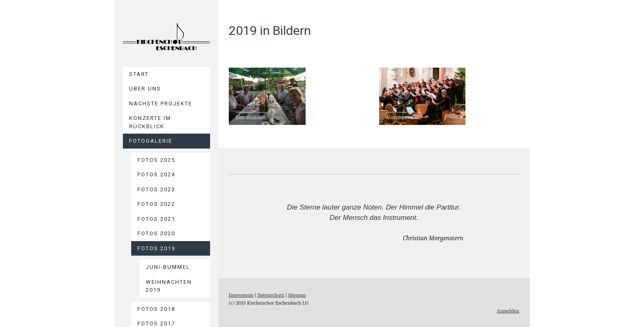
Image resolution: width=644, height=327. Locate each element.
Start (139, 74)
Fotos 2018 (156, 309)
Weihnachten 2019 (169, 286)
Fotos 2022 (156, 204)
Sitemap (297, 295)
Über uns (145, 89)
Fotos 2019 (156, 248)
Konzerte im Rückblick (150, 122)
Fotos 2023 (156, 189)
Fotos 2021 (156, 219)
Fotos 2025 (156, 160)
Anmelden (508, 311)
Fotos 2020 (156, 233)
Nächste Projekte (161, 104)
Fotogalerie (151, 141)
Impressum (241, 295)
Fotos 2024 (156, 174)
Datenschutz (271, 295)
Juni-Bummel (168, 267)
